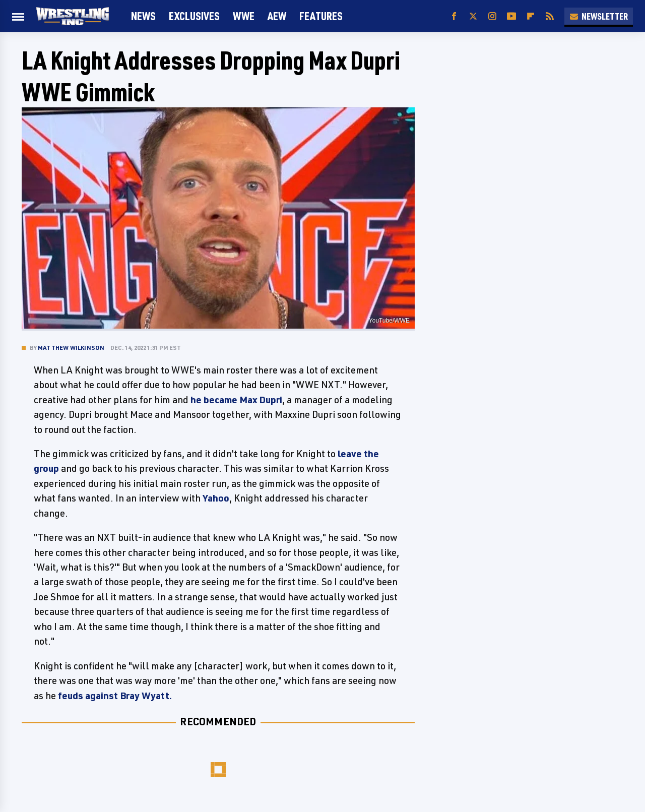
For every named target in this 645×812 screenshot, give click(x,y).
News (143, 16)
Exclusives (194, 16)
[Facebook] (454, 16)
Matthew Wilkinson (71, 348)
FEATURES (321, 16)
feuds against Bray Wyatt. (115, 696)
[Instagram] (492, 16)
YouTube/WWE (389, 321)
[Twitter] (473, 16)
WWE (244, 16)
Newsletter (599, 16)
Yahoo (216, 498)
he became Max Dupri (236, 400)
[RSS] (550, 16)
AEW (277, 16)
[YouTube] (511, 16)
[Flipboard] (531, 16)
